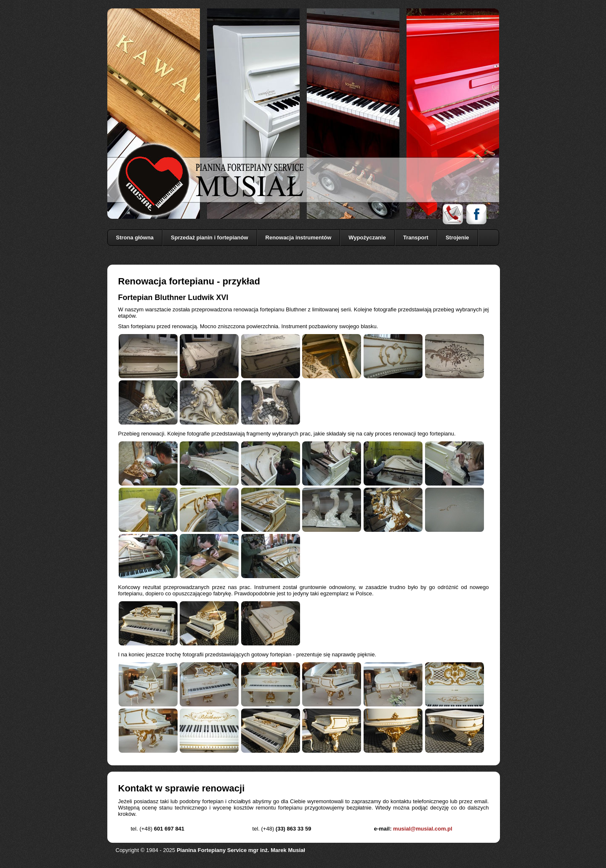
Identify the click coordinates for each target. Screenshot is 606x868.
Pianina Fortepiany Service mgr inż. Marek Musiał (241, 850)
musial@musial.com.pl (423, 829)
